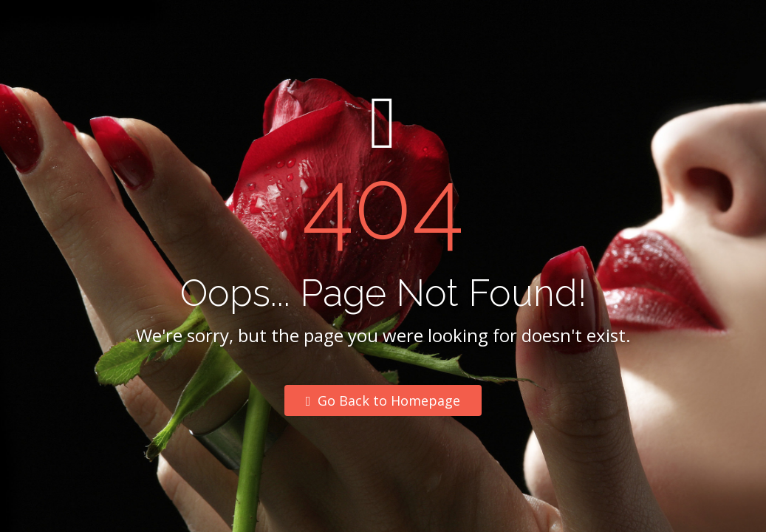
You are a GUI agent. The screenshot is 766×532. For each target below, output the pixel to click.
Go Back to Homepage (383, 400)
